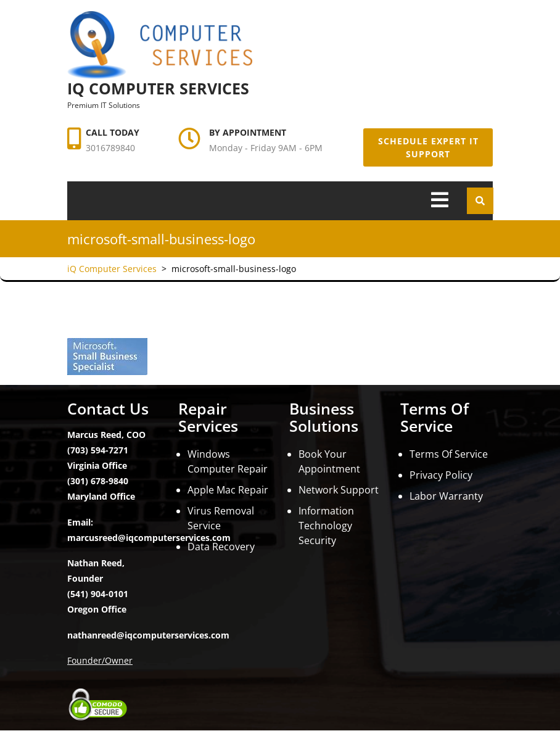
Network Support (339, 490)
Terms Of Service (449, 454)
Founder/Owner (100, 660)
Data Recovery (221, 547)
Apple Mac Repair (228, 490)
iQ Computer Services (158, 88)
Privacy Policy (441, 475)
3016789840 (110, 148)
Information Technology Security (326, 526)
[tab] (440, 201)
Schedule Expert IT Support (428, 147)
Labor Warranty (446, 496)
